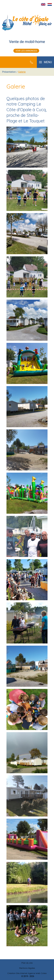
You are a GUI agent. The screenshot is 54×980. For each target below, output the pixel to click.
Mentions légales (27, 968)
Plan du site (27, 963)
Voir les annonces (26, 51)
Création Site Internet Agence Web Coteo (27, 973)
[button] (45, 62)
